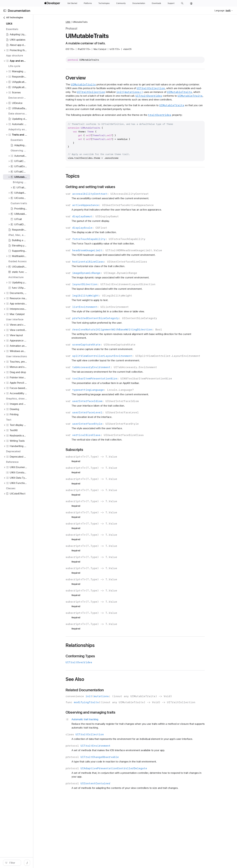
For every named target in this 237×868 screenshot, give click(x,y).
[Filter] (38, 863)
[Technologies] (104, 3)
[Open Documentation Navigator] (5, 11)
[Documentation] (139, 3)
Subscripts (103, 457)
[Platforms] (88, 3)
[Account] (191, 3)
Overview (104, 78)
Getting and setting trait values (119, 191)
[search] (36, 863)
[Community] (121, 3)
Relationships (109, 653)
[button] (182, 3)
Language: (220, 11)
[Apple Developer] (53, 3)
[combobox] (38, 863)
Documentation (19, 11)
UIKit (96, 22)
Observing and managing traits (119, 720)
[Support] (171, 3)
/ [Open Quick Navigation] (76, 863)
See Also (103, 687)
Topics (101, 180)
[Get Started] (72, 3)
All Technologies (13, 18)
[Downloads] (156, 3)
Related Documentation (113, 698)
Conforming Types (109, 664)
